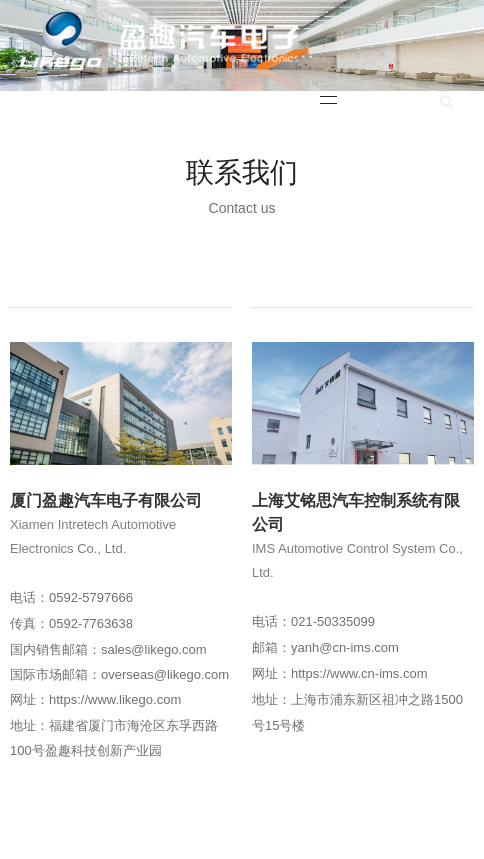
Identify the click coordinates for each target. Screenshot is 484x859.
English (390, 102)
